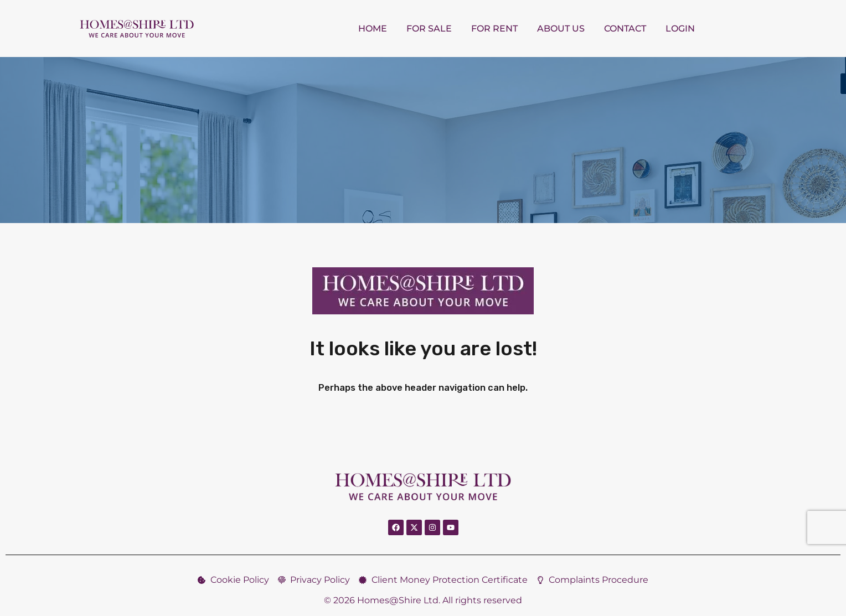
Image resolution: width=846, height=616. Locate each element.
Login (680, 29)
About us (561, 29)
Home (373, 29)
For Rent (494, 29)
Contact (625, 29)
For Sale (429, 29)
